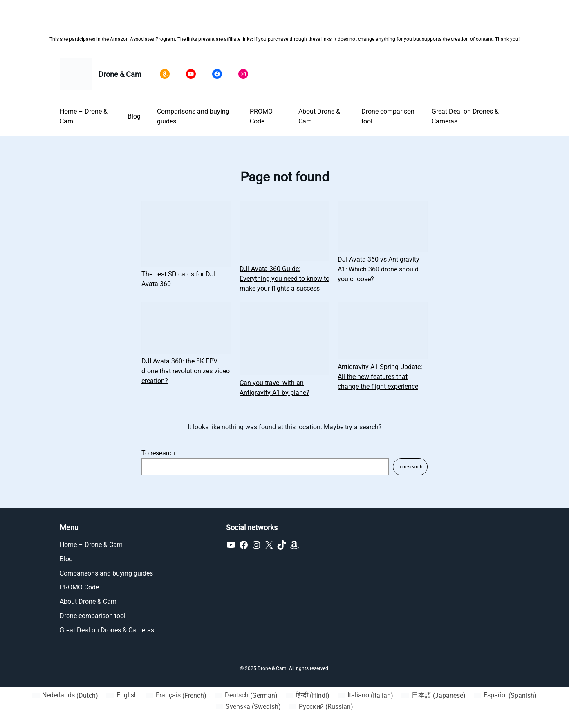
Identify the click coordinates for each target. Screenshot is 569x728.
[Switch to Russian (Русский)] (321, 707)
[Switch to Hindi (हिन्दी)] (308, 696)
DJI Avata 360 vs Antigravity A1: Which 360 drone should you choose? (379, 269)
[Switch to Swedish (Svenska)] (248, 707)
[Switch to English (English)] (122, 696)
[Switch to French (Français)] (176, 696)
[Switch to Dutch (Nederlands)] (65, 696)
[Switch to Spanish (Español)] (505, 696)
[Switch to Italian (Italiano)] (365, 696)
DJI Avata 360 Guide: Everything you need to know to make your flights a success (284, 279)
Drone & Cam (120, 74)
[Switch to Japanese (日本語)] (433, 696)
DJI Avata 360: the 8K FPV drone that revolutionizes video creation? (186, 371)
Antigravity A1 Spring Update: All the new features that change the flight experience (380, 377)
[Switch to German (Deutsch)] (246, 696)
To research (158, 453)
